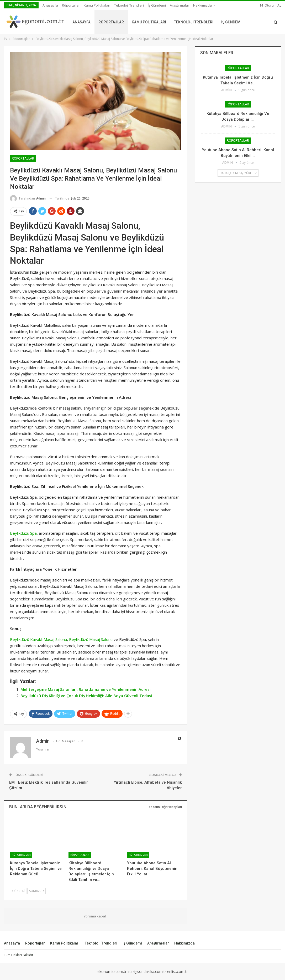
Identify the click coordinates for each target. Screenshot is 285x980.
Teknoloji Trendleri (129, 5)
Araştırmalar (158, 943)
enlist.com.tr (178, 971)
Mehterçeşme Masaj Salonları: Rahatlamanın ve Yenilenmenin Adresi (86, 689)
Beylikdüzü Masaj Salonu (91, 639)
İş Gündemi (157, 5)
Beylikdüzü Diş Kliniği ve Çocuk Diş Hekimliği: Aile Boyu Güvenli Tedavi (86, 696)
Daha (176, 5)
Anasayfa (50, 5)
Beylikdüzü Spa (23, 533)
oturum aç (270, 5)
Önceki (18, 891)
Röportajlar (71, 5)
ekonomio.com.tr (112, 971)
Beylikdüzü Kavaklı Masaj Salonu (38, 639)
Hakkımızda (184, 943)
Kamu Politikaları (97, 5)
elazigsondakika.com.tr (147, 971)
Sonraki (36, 891)
